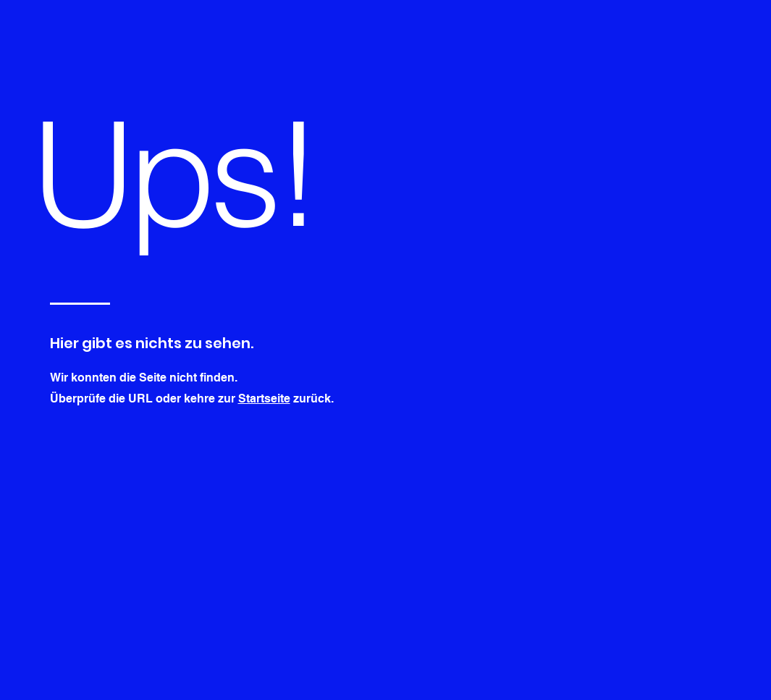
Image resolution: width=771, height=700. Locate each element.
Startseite (264, 399)
